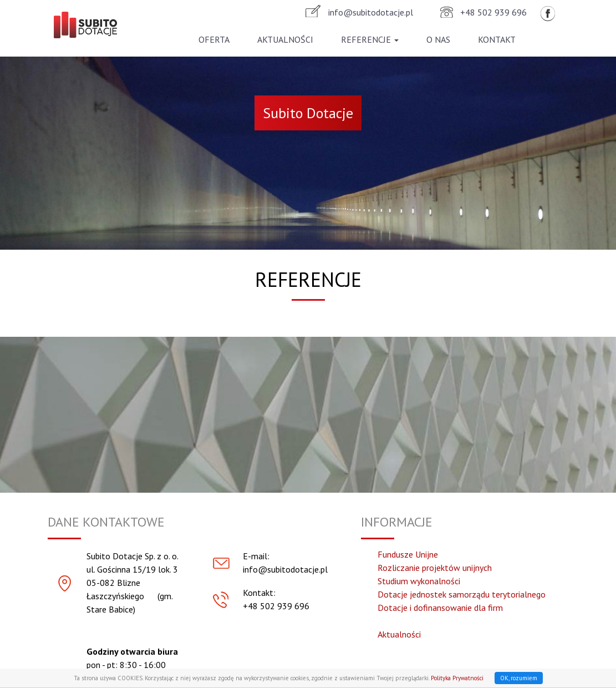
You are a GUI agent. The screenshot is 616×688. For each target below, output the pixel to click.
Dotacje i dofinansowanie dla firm (440, 608)
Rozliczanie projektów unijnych (435, 568)
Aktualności (285, 41)
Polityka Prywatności (457, 678)
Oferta (214, 41)
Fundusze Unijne (408, 554)
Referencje (370, 41)
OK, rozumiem (519, 678)
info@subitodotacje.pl (371, 13)
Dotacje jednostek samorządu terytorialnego (462, 594)
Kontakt (497, 41)
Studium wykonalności (419, 581)
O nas (438, 41)
